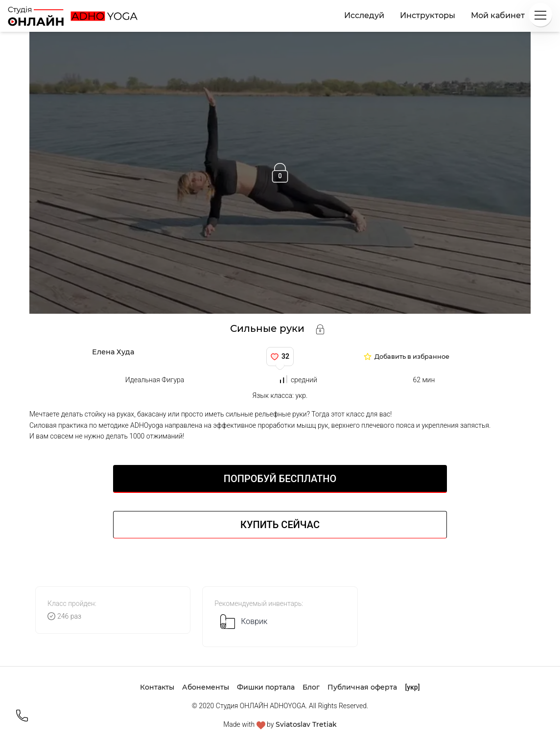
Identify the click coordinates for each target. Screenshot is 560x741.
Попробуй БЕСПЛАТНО (280, 479)
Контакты (157, 687)
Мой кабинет (498, 15)
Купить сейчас (280, 525)
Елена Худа (113, 352)
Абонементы (206, 687)
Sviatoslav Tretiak (306, 724)
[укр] (412, 687)
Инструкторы (428, 15)
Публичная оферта (362, 687)
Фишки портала (266, 687)
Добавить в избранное (412, 357)
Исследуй (364, 15)
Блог (311, 687)
